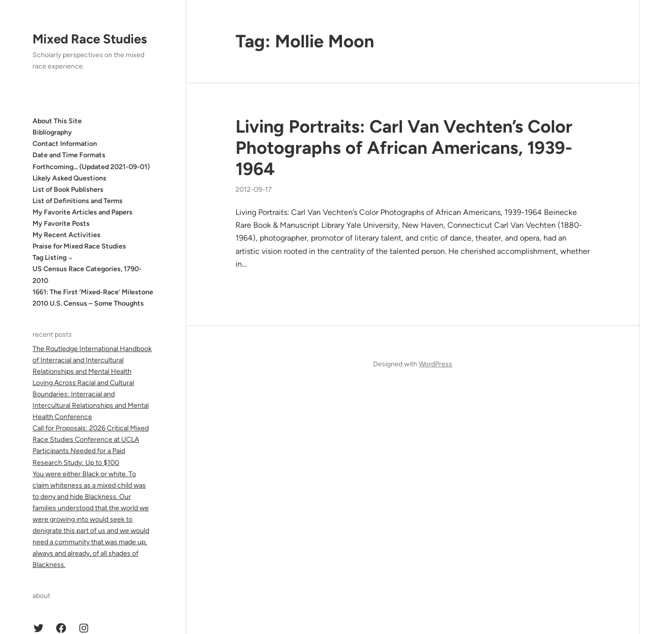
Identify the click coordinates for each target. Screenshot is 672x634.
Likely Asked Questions (69, 178)
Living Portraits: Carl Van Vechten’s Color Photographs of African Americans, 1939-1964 (404, 148)
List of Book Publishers (68, 190)
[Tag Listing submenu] (70, 258)
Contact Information (65, 144)
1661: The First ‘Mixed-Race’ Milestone (93, 292)
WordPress (436, 364)
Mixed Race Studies (90, 39)
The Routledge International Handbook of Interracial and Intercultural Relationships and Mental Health (92, 360)
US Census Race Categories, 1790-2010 (87, 275)
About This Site (57, 121)
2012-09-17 (254, 190)
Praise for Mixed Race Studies (79, 246)
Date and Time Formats (69, 155)
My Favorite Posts (61, 224)
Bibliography (52, 132)
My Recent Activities (67, 235)
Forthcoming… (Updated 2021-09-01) (91, 167)
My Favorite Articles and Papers (83, 212)
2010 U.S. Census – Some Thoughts (88, 303)
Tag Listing (50, 258)
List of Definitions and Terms (78, 201)
